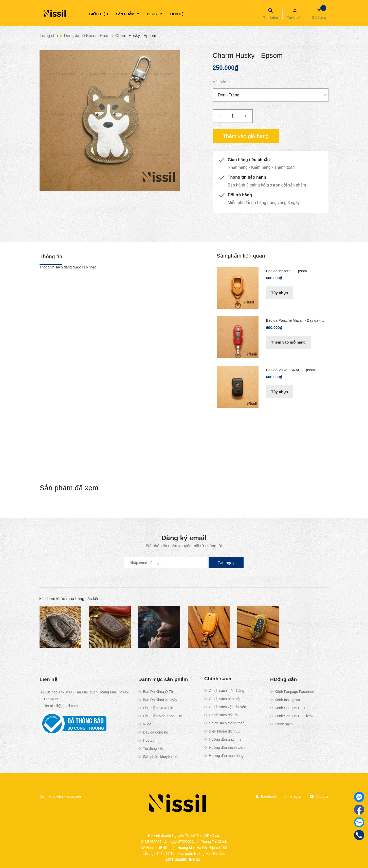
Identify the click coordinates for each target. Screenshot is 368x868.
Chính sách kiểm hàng (227, 691)
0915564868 (49, 699)
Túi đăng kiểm (154, 748)
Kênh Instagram (287, 700)
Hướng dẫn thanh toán (227, 747)
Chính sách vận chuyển (227, 707)
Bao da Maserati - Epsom (287, 271)
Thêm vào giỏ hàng (289, 342)
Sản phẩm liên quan (241, 256)
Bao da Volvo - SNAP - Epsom (291, 370)
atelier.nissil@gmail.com (59, 706)
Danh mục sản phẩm (163, 679)
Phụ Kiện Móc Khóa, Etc (162, 716)
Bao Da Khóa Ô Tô (158, 692)
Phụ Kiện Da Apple (158, 708)
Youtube (319, 796)
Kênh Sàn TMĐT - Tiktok (294, 716)
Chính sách (218, 679)
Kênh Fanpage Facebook (295, 692)
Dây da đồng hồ (155, 732)
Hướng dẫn (284, 679)
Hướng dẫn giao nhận (226, 739)
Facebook (266, 796)
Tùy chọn (280, 293)
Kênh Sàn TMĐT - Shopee (296, 708)
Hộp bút (149, 740)
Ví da (147, 724)
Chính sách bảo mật (225, 699)
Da (42, 796)
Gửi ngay (226, 563)
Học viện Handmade (65, 796)
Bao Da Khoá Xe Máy (160, 700)
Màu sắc (219, 82)
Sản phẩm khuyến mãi (161, 757)
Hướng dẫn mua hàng (226, 756)
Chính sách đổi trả (223, 715)
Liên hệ (48, 679)
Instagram (293, 796)
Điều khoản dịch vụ (224, 731)
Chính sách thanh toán (227, 723)
